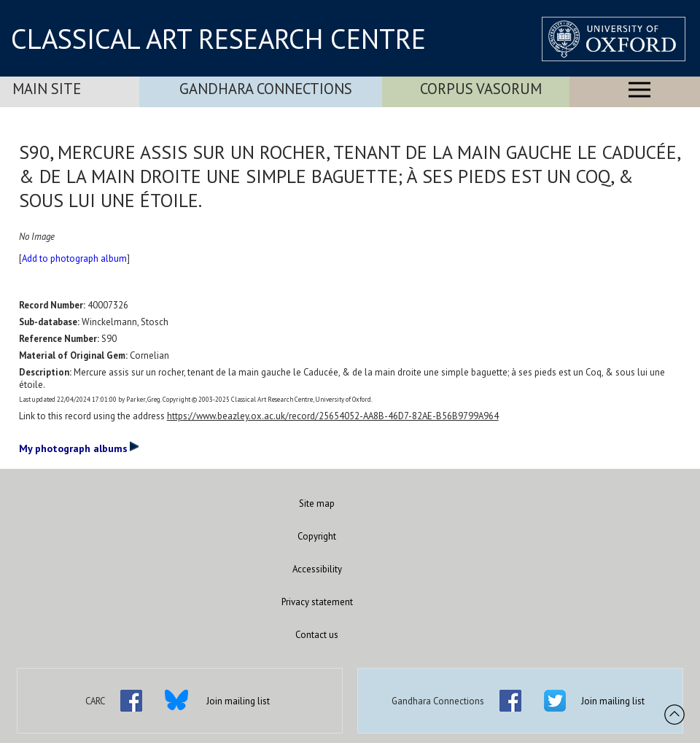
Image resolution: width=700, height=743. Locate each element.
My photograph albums (79, 448)
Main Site (47, 89)
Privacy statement (317, 602)
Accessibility (317, 569)
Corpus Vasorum (481, 89)
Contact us (317, 635)
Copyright (317, 536)
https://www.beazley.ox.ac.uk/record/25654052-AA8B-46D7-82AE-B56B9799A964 (333, 416)
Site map (317, 503)
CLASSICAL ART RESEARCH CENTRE (218, 39)
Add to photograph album (74, 258)
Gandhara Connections (266, 89)
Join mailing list (238, 701)
